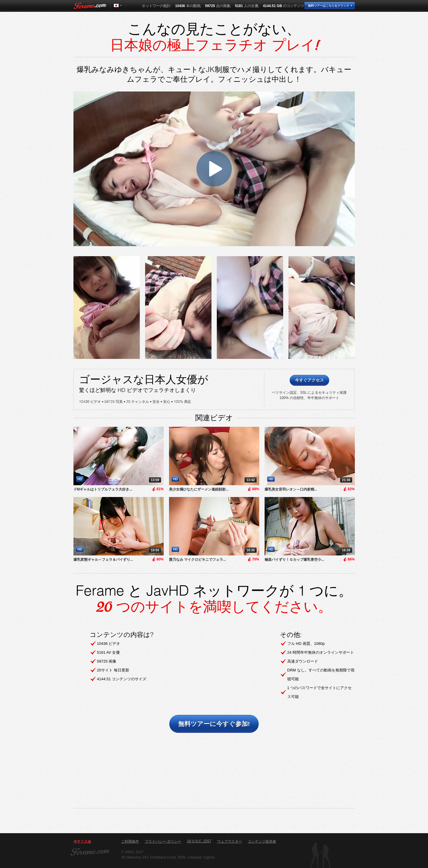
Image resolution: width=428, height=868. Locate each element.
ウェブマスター (229, 841)
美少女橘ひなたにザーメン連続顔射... (199, 489)
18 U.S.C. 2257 (199, 841)
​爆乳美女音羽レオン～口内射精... (291, 489)
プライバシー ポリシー (163, 841)
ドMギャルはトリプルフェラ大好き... (103, 489)
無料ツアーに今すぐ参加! (214, 724)
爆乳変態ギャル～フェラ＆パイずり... (103, 560)
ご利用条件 (130, 841)
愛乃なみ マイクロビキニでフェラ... (197, 560)
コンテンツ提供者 (262, 841)
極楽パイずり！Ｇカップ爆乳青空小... (294, 560)
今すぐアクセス (309, 380)
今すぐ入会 (82, 841)
